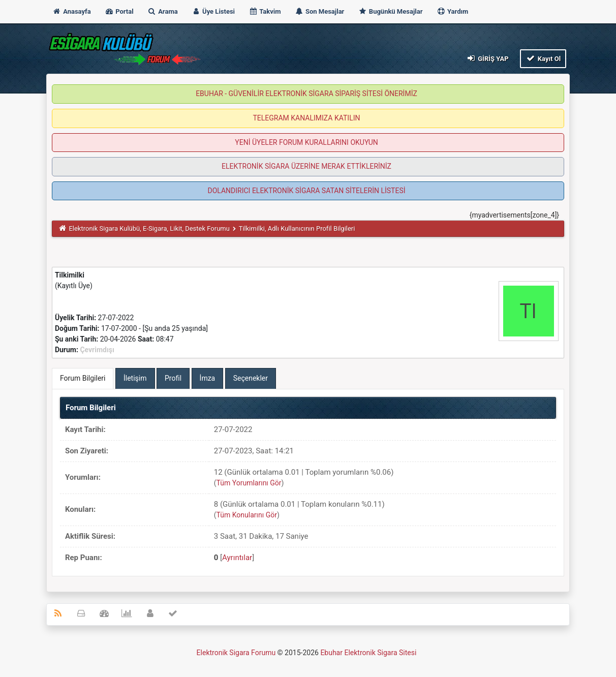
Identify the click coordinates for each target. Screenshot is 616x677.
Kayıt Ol (543, 58)
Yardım (453, 11)
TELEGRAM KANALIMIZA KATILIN (307, 118)
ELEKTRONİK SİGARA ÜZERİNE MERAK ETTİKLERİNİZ (306, 166)
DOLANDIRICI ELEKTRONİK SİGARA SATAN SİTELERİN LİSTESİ (306, 191)
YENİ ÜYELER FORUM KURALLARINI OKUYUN (306, 142)
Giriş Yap (487, 58)
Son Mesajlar (320, 11)
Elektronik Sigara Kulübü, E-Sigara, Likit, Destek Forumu (149, 228)
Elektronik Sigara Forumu (236, 653)
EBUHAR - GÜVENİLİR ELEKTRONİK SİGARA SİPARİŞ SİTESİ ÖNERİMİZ (306, 94)
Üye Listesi (213, 11)
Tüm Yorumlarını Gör (249, 483)
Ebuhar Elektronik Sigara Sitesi (368, 653)
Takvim (265, 11)
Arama (163, 11)
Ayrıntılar (237, 558)
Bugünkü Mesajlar (391, 11)
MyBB (419, 655)
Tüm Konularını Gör (247, 515)
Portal (119, 11)
